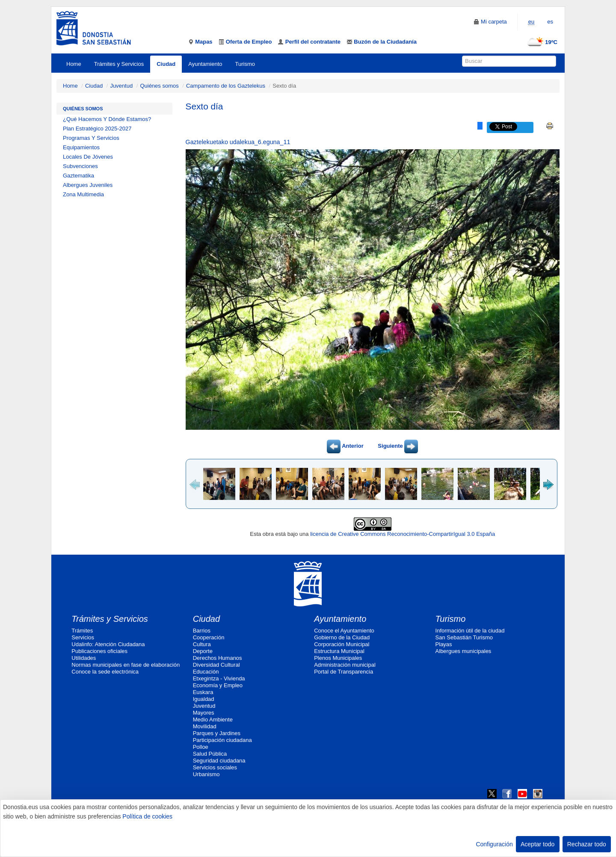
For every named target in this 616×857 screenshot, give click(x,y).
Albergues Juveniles (88, 185)
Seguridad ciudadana (219, 761)
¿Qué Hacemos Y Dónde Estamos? (107, 119)
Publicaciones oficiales (99, 651)
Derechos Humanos (218, 658)
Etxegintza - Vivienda (219, 678)
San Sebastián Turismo (464, 637)
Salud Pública (210, 754)
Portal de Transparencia (344, 672)
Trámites (82, 631)
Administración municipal (345, 665)
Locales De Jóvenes (88, 157)
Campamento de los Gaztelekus (226, 86)
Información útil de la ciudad (470, 631)
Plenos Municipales (338, 658)
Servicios (83, 637)
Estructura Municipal (339, 651)
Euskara (203, 692)
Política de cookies (147, 816)
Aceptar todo (538, 844)
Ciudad (166, 64)
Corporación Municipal (342, 644)
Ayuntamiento (205, 64)
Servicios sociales (215, 767)
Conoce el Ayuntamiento (344, 631)
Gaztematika (78, 176)
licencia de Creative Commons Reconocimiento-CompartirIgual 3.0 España (403, 534)
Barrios (202, 631)
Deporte (203, 651)
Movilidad (205, 726)
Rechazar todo (587, 844)
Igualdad (204, 699)
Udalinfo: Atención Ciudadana (108, 644)
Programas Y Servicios (91, 138)
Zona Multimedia (83, 194)
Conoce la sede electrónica (105, 672)
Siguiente (398, 446)
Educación (206, 672)
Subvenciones (80, 166)
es (550, 22)
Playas (444, 644)
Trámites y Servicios (119, 64)
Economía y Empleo (218, 685)
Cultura (202, 644)
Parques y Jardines (217, 733)
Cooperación (209, 637)
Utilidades (84, 658)
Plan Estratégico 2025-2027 (97, 129)
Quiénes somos (159, 86)
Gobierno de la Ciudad (342, 637)
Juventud (121, 86)
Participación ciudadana (222, 740)
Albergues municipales (463, 651)
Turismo (245, 64)
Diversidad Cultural (216, 665)
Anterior (345, 446)
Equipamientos (81, 147)
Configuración (494, 844)
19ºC (540, 42)
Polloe (201, 747)
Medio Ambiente (213, 720)
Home (74, 64)
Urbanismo (206, 774)
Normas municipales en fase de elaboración (126, 665)
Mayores (204, 713)
